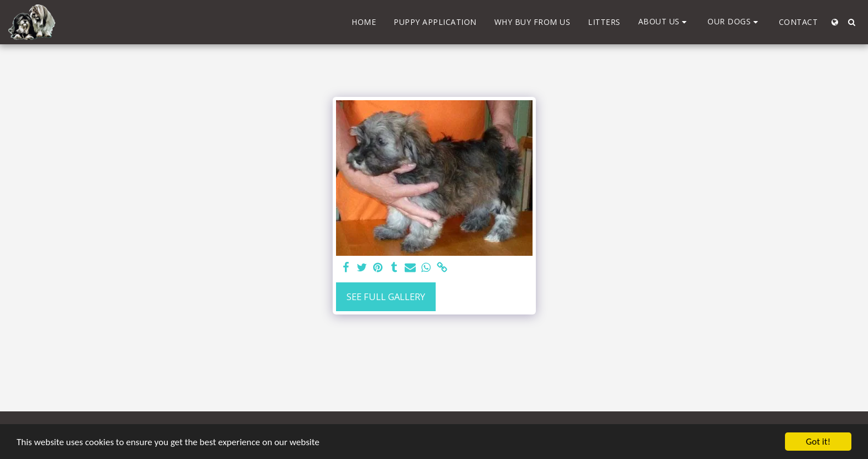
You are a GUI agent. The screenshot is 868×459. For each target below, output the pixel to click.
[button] (664, 22)
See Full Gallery (386, 296)
